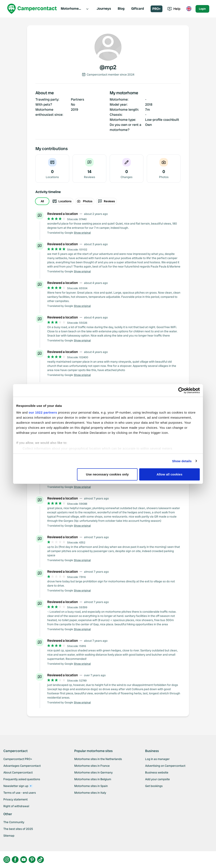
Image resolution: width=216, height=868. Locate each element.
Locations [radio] (62, 201)
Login (202, 9)
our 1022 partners (43, 412)
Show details (182, 461)
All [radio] (42, 201)
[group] (108, 201)
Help (174, 9)
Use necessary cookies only (107, 474)
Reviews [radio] (106, 201)
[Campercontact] (32, 9)
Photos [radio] (85, 201)
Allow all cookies (169, 474)
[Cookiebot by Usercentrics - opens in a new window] (181, 390)
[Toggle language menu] (189, 9)
